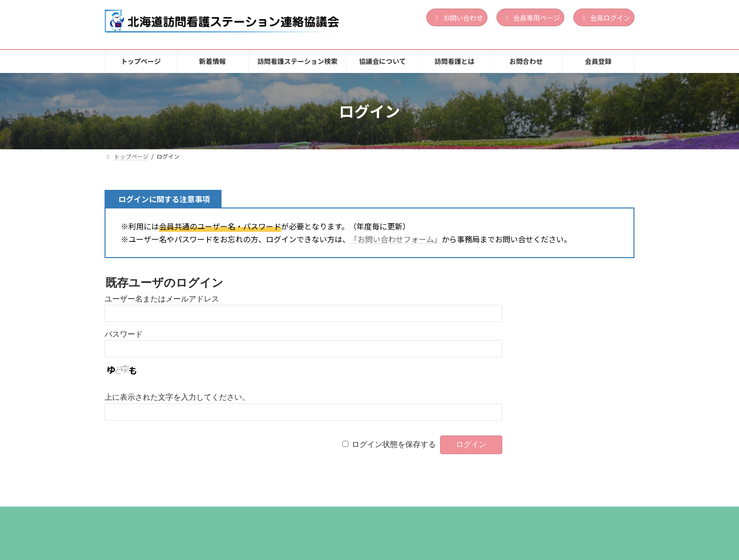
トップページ (136, 517)
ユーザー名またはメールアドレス (162, 299)
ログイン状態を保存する (394, 444)
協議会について (353, 517)
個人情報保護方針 (545, 517)
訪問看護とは (419, 517)
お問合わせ (479, 517)
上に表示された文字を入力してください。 (177, 397)
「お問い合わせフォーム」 (396, 239)
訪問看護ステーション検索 (267, 517)
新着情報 (191, 517)
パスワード (124, 334)
